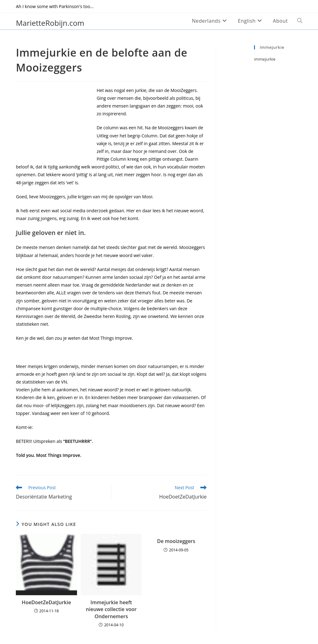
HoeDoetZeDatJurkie (46, 602)
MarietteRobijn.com (50, 23)
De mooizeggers (176, 541)
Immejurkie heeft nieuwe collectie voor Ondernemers (111, 609)
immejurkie (265, 59)
